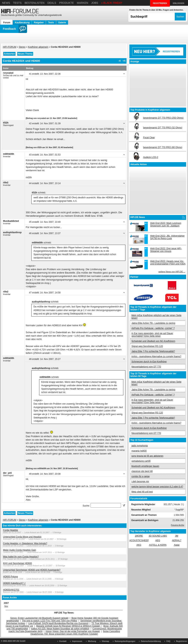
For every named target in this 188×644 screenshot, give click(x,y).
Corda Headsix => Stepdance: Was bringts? (25, 543)
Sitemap (105, 641)
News (6, 3)
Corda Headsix (10, 530)
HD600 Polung (10, 577)
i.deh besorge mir (140, 481)
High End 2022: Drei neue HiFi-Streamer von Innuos (166, 250)
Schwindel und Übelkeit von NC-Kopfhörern (153, 341)
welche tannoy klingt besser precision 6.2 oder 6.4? (157, 487)
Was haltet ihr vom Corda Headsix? (21, 557)
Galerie (62, 23)
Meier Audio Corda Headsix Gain (20, 550)
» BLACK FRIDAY (112, 3)
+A (124, 61)
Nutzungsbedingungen (125, 641)
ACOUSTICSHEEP (139, 540)
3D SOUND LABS (158, 536)
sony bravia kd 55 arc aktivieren (147, 456)
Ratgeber (39, 23)
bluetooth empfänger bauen (145, 466)
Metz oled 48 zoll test (142, 492)
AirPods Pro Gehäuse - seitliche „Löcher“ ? (153, 328)
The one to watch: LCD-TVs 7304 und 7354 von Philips (49, 621)
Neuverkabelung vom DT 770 (146, 367)
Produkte (67, 3)
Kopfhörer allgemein (38, 47)
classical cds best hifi (142, 471)
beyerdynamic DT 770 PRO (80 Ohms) (163, 147)
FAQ (168, 641)
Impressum (77, 641)
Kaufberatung (22, 23)
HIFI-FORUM (10, 47)
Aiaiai (177, 545)
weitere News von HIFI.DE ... (172, 272)
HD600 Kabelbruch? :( (14, 583)
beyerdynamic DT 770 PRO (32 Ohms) (163, 128)
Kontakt (63, 641)
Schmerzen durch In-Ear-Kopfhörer (149, 362)
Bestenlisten (35, 3)
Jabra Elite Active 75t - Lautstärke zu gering (153, 323)
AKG (139, 545)
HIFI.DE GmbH (19, 641)
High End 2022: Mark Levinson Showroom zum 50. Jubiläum (166, 224)
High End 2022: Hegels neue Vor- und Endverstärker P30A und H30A (168, 263)
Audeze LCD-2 (151, 157)
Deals (52, 3)
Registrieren (182, 641)
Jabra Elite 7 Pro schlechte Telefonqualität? (153, 351)
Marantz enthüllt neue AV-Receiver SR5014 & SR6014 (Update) (68, 626)
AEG (158, 540)
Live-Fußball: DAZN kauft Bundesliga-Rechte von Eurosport (58, 623)
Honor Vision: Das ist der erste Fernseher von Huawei (73, 631)
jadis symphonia (140, 446)
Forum (7, 23)
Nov (6, 606)
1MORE (139, 536)
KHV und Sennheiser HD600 (17, 563)
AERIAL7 (177, 540)
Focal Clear (149, 138)
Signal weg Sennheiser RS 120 (147, 346)
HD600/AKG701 (11, 590)
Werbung (92, 641)
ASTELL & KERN (158, 545)
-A (120, 61)
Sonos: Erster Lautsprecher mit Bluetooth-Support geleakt (39, 618)
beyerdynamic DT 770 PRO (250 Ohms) (163, 118)
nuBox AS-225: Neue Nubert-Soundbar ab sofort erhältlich (60, 629)
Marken (82, 3)
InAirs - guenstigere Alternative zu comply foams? (156, 356)
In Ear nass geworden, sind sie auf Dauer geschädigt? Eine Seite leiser (152, 335)
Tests (17, 3)
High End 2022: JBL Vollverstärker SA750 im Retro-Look (167, 237)
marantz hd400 (139, 451)
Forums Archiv (178, 525)
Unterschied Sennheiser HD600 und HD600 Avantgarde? (32, 570)
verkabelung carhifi (141, 461)
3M (177, 536)
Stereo (22, 47)
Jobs (95, 3)
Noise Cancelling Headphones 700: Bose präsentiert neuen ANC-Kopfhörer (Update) (75, 633)
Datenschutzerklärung (151, 641)
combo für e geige (141, 476)
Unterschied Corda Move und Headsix (22, 537)
